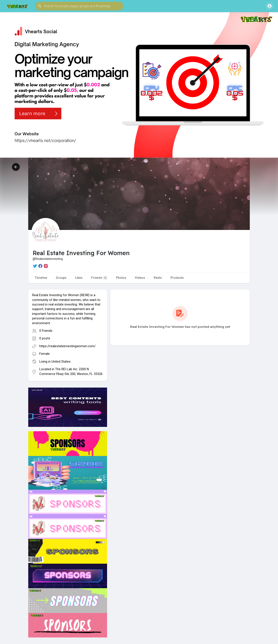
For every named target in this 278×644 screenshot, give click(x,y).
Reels (158, 278)
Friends (99, 278)
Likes (79, 278)
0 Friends (46, 331)
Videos (140, 278)
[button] (79, 6)
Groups (61, 278)
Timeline (41, 278)
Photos (121, 278)
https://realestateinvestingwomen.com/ (67, 346)
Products (177, 278)
